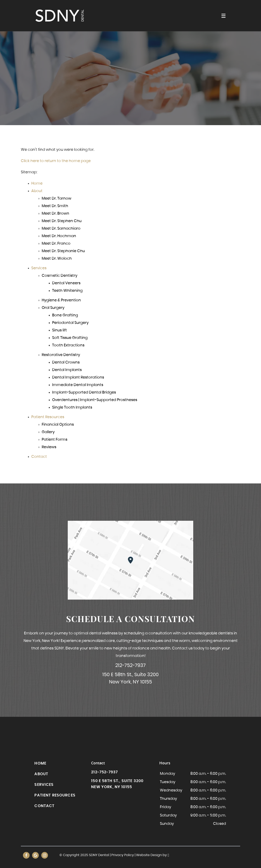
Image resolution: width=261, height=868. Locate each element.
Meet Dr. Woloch (57, 259)
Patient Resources (48, 417)
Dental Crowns (66, 362)
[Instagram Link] (45, 855)
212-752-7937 (130, 666)
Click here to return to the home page (56, 161)
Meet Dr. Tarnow (56, 199)
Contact (39, 457)
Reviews (49, 447)
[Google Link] (35, 855)
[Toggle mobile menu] (223, 16)
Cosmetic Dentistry (60, 276)
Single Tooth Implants (72, 408)
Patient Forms (55, 440)
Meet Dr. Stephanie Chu (63, 251)
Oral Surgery (53, 308)
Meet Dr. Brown (55, 214)
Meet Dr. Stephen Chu (62, 221)
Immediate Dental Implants (78, 385)
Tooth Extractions (68, 345)
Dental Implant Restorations (78, 377)
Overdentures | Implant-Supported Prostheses (95, 400)
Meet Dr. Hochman (59, 236)
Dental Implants (67, 370)
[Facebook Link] (26, 855)
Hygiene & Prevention (61, 300)
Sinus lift (60, 330)
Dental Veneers (66, 283)
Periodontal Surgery (70, 323)
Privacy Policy (123, 855)
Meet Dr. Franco (56, 244)
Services (39, 268)
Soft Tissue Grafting (70, 338)
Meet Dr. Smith (55, 206)
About (37, 191)
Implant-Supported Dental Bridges (84, 392)
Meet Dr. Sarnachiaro (61, 229)
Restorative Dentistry (61, 355)
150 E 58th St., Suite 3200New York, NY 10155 (130, 678)
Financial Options (58, 425)
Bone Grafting (65, 315)
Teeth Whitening (67, 291)
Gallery (48, 432)
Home (37, 184)
